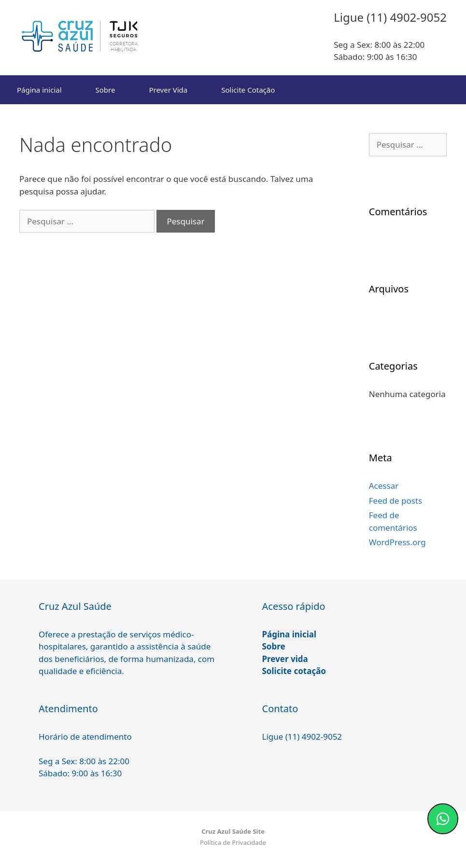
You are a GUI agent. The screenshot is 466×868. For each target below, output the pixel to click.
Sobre (106, 90)
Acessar (384, 486)
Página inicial (39, 90)
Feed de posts (396, 501)
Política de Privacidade (233, 842)
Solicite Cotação (248, 90)
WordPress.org (397, 542)
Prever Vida (168, 90)
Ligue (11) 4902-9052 (302, 737)
